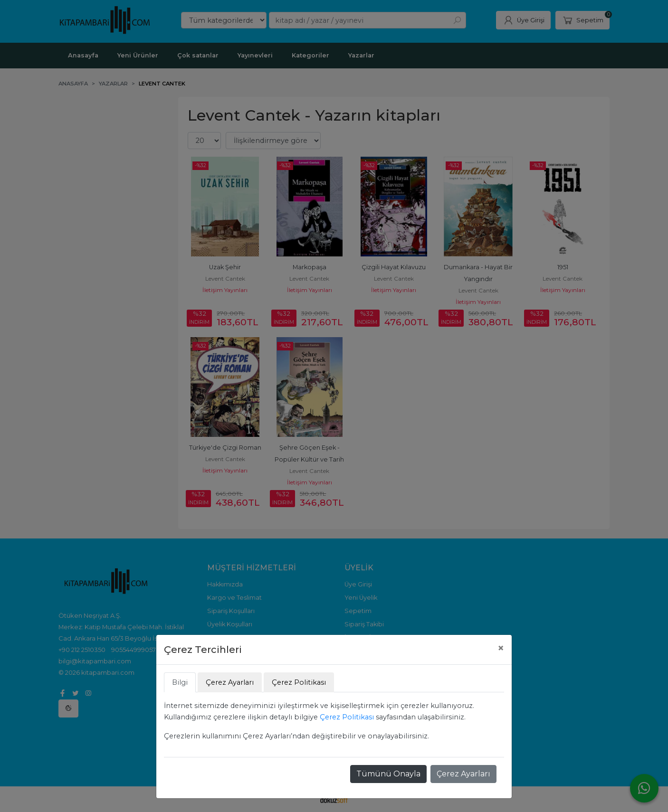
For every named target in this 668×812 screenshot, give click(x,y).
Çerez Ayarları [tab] (230, 682)
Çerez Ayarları (463, 774)
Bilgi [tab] (180, 682)
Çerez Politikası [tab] (299, 682)
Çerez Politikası (347, 717)
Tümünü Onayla (388, 774)
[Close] (501, 648)
